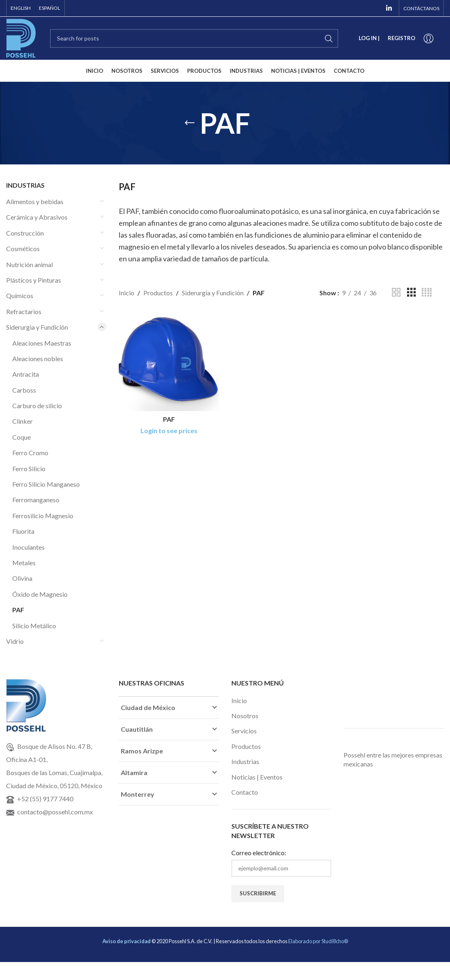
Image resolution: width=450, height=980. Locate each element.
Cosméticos (23, 248)
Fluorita (23, 531)
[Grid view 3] (412, 293)
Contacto (245, 792)
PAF (18, 610)
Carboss (24, 390)
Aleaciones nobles (38, 359)
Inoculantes (28, 547)
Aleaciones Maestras (42, 343)
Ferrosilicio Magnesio (43, 516)
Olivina (22, 578)
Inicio (127, 293)
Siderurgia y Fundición (37, 327)
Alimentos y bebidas (35, 201)
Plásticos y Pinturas (34, 280)
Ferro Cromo (30, 453)
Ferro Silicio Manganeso (46, 484)
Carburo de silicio (37, 406)
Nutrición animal (29, 264)
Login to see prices (169, 430)
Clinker (23, 421)
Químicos (20, 296)
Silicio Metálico (34, 626)
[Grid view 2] (396, 293)
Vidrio (15, 641)
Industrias (245, 761)
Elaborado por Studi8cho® (318, 941)
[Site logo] (21, 37)
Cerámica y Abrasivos (37, 217)
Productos (158, 293)
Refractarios (24, 311)
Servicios (244, 731)
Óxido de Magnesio (40, 594)
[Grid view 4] (427, 293)
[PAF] (169, 361)
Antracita (26, 374)
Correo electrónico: (259, 853)
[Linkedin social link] (389, 8)
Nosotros (245, 716)
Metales (24, 563)
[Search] (194, 38)
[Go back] (190, 123)
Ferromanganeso (36, 500)
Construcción (25, 233)
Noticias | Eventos (257, 777)
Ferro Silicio (29, 469)
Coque (21, 437)
